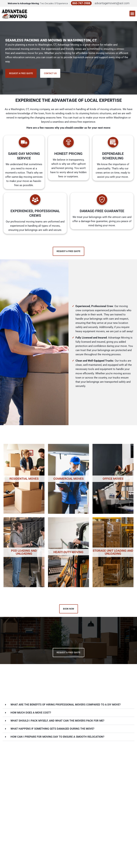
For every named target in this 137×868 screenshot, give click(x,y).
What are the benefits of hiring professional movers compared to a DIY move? (66, 705)
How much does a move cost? (31, 713)
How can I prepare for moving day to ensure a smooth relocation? (57, 737)
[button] (132, 12)
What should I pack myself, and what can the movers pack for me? (57, 721)
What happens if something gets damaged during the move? (52, 729)
